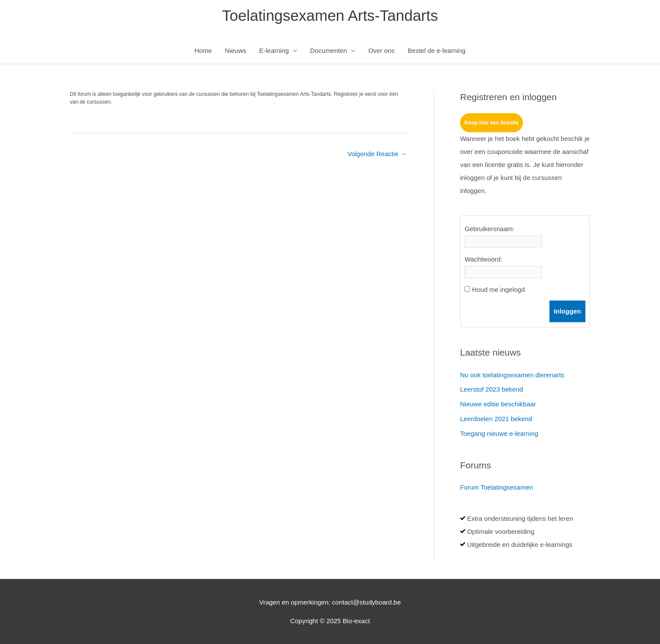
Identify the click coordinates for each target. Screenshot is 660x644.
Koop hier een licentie (492, 123)
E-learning (274, 51)
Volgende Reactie (377, 154)
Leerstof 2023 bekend (492, 389)
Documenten (328, 51)
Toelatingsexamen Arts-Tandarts (330, 15)
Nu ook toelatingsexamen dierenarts (512, 375)
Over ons (381, 51)
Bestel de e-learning (436, 51)
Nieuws (236, 51)
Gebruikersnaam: (489, 229)
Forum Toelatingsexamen (497, 487)
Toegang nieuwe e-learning (499, 433)
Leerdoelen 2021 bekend (496, 419)
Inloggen (567, 311)
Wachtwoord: (483, 259)
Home (203, 51)
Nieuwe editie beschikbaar (498, 404)
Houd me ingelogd (499, 289)
